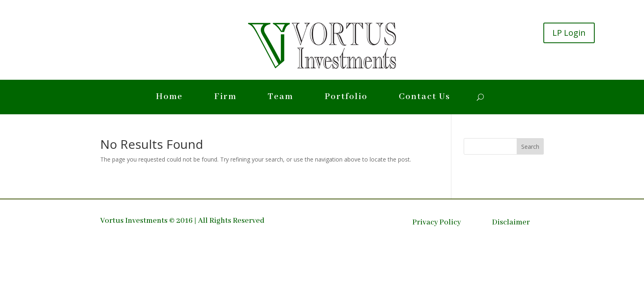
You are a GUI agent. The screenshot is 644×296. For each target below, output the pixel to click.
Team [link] (281, 98)
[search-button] (480, 97)
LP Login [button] (569, 33)
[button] (530, 146)
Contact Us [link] (424, 98)
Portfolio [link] (346, 98)
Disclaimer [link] (511, 223)
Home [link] (169, 98)
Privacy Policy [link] (437, 223)
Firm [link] (225, 98)
